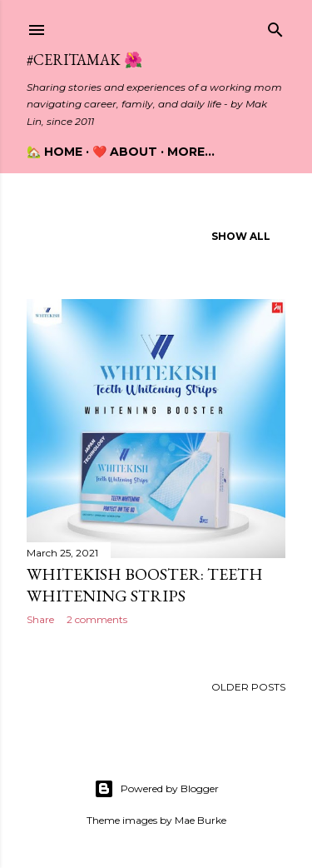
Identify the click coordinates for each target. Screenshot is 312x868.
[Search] (275, 26)
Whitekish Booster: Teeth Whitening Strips (145, 585)
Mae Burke (201, 820)
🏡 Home (54, 152)
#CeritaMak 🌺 (84, 60)
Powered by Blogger (156, 789)
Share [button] (40, 619)
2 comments (97, 619)
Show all (241, 236)
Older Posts (248, 687)
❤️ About (125, 152)
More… (191, 152)
